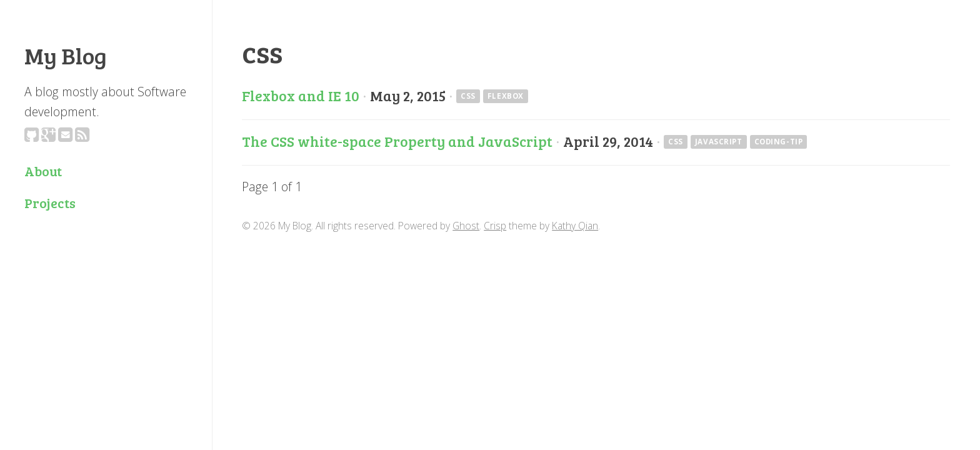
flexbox (506, 97)
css (468, 97)
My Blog (66, 55)
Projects (50, 203)
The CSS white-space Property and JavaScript (397, 141)
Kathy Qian (575, 226)
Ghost (466, 226)
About (43, 171)
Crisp (495, 226)
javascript (719, 142)
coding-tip (779, 142)
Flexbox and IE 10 (301, 96)
